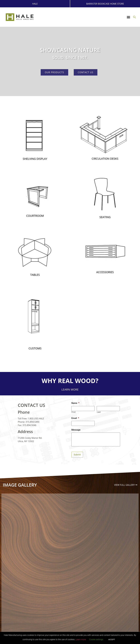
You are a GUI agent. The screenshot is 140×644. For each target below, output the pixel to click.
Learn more (81, 639)
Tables (35, 275)
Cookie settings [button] (96, 639)
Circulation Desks (105, 159)
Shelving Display (35, 159)
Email (75, 418)
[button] (129, 17)
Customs (35, 348)
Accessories (105, 272)
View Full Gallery (124, 485)
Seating (105, 217)
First (74, 412)
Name (75, 403)
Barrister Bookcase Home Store (105, 4)
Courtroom (35, 216)
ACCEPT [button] (112, 639)
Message (76, 430)
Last (99, 412)
